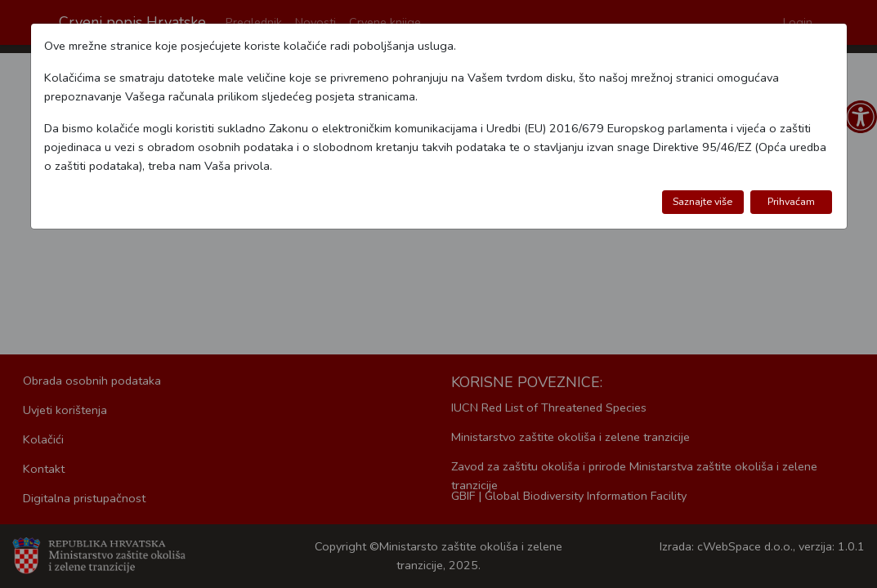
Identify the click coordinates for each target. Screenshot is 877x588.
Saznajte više (702, 201)
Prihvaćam (791, 201)
